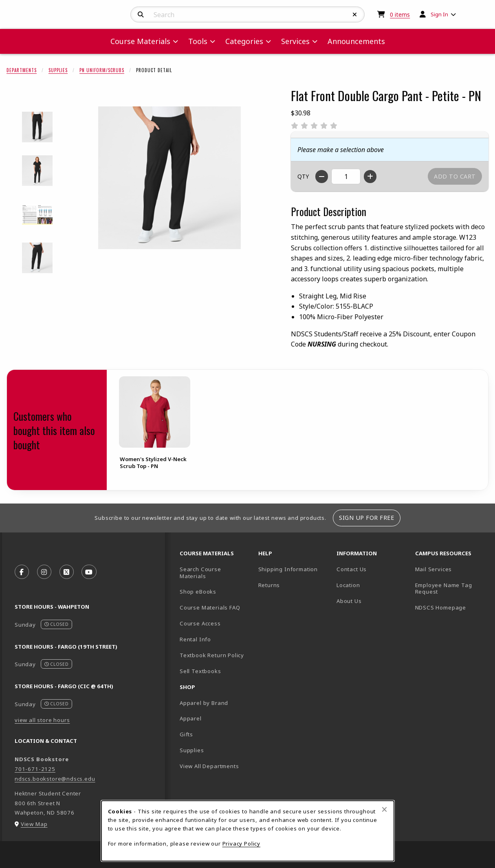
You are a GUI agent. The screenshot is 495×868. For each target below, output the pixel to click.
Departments (22, 70)
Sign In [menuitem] (439, 14)
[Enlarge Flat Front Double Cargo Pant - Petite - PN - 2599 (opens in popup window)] (37, 214)
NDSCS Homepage (441, 607)
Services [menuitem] (295, 41)
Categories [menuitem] (244, 41)
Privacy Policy (242, 844)
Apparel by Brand (204, 703)
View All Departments (209, 766)
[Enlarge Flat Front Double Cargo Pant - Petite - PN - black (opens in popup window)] (37, 258)
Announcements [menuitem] (356, 41)
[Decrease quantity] (322, 177)
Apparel (191, 718)
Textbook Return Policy (212, 655)
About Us (349, 601)
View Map (34, 824)
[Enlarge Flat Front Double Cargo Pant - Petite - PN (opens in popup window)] (169, 178)
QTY (303, 176)
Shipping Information (288, 569)
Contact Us (352, 569)
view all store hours (42, 720)
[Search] (141, 15)
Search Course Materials (200, 573)
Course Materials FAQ (210, 607)
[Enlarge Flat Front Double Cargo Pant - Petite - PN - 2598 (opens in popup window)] (37, 171)
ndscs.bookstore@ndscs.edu (55, 779)
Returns (269, 585)
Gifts (186, 734)
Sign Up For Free (366, 518)
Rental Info (195, 639)
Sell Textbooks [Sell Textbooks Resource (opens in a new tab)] (200, 671)
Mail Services (434, 569)
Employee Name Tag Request (444, 589)
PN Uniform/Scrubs (102, 70)
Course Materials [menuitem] (140, 41)
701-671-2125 (35, 769)
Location (348, 585)
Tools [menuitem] (198, 41)
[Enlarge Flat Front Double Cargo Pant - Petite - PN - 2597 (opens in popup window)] (37, 127)
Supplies (58, 70)
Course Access (200, 623)
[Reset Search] (355, 15)
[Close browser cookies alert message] (384, 809)
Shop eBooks (198, 592)
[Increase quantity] (370, 177)
